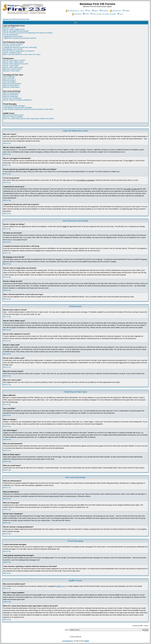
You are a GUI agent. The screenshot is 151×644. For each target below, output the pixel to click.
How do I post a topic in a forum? (14, 60)
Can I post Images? (10, 82)
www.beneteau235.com (68, 641)
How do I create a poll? (11, 66)
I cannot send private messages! (14, 106)
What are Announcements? (12, 84)
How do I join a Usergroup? (12, 98)
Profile (86, 14)
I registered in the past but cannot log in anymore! (20, 38)
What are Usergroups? (11, 96)
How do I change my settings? (13, 44)
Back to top (7, 143)
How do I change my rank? (12, 53)
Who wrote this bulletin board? (13, 115)
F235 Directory (115, 11)
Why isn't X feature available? (13, 117)
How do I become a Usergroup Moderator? (17, 100)
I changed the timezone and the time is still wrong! (20, 47)
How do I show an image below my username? (19, 51)
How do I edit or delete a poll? (13, 67)
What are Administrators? (12, 93)
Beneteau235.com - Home (75, 11)
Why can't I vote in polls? (11, 71)
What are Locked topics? (11, 87)
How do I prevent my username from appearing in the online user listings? (28, 33)
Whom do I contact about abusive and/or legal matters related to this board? (29, 119)
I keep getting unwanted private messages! (18, 108)
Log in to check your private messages (103, 14)
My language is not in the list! (13, 49)
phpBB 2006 (78, 637)
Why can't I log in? (9, 28)
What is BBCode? (9, 77)
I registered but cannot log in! (13, 36)
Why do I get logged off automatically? (16, 31)
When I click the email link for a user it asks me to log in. (22, 54)
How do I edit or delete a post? (13, 62)
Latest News (77, 14)
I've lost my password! (11, 35)
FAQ (88, 11)
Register (126, 11)
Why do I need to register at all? (14, 29)
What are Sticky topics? (11, 85)
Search (95, 11)
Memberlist (104, 11)
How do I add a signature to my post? (16, 64)
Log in (120, 14)
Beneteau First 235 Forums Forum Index (16, 19)
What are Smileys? (10, 80)
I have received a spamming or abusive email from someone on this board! (28, 109)
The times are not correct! (12, 46)
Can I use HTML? (9, 78)
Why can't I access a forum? (13, 69)
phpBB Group (61, 586)
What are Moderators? (11, 95)
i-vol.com (87, 641)
